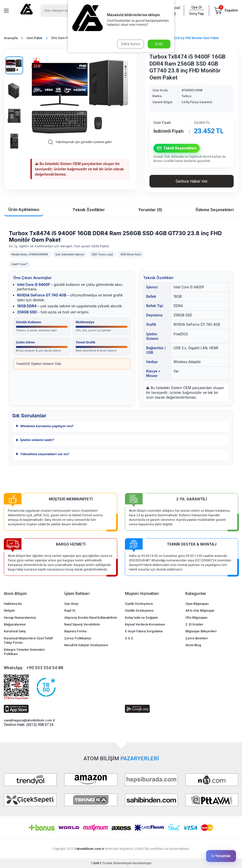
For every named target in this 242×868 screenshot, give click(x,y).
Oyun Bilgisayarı (197, 604)
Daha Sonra (130, 44)
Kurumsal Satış (15, 631)
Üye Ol (197, 7)
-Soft (95, 863)
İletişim (9, 611)
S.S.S (129, 638)
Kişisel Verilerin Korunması (145, 624)
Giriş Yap (196, 14)
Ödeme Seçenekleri (215, 210)
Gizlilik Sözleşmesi (139, 611)
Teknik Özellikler (89, 210)
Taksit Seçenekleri (177, 148)
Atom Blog (193, 645)
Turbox (186, 96)
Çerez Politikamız (78, 638)
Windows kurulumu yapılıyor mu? (47, 426)
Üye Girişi (71, 604)
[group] (80, 96)
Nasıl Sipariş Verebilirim (82, 624)
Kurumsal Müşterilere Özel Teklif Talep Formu (28, 640)
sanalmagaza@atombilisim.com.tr (29, 720)
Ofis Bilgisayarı (196, 618)
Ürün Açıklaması (24, 210)
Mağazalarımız (15, 624)
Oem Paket (34, 38)
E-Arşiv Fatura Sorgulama (144, 631)
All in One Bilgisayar (200, 611)
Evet (159, 44)
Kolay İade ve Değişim (141, 618)
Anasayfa (11, 38)
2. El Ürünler (194, 624)
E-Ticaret (106, 863)
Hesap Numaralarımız (20, 618)
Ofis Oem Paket (62, 38)
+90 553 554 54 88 (45, 668)
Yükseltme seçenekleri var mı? (45, 454)
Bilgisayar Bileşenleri (201, 631)
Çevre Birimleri (196, 638)
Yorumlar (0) (150, 210)
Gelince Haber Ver (192, 181)
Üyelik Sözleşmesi (139, 604)
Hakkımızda (13, 604)
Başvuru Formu (75, 631)
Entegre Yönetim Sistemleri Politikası (24, 652)
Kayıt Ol (70, 611)
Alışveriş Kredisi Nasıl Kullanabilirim (91, 618)
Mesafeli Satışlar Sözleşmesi (86, 645)
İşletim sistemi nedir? (37, 440)
